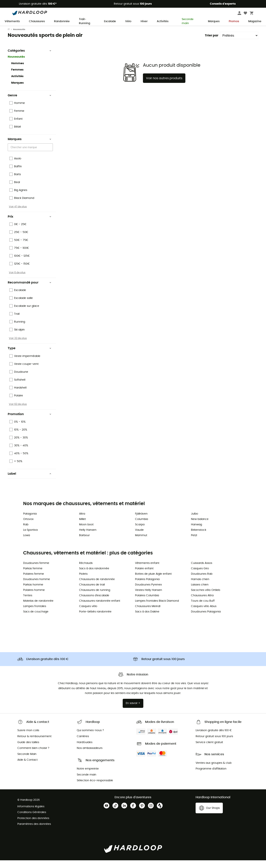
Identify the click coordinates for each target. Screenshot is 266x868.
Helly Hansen (88, 538)
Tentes (28, 603)
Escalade (110, 21)
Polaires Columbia (147, 603)
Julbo (195, 521)
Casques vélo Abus (204, 614)
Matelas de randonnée (38, 609)
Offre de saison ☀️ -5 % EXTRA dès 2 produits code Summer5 (133, 29)
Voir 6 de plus (17, 280)
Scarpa (140, 532)
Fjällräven (141, 521)
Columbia (141, 527)
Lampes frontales (35, 614)
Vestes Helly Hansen (149, 598)
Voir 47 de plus (18, 214)
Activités (163, 21)
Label (30, 481)
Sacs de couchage (36, 619)
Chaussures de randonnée (97, 587)
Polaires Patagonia (147, 587)
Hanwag (196, 532)
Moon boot (86, 532)
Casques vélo (88, 614)
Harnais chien (200, 587)
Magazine (255, 21)
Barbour (84, 543)
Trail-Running (84, 22)
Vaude (139, 538)
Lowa (27, 543)
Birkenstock (199, 538)
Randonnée (62, 21)
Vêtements (12, 21)
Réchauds (86, 571)
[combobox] (31, 155)
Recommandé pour (30, 290)
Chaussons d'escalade (94, 603)
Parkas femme (33, 576)
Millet (82, 527)
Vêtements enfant (147, 571)
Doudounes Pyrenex (148, 592)
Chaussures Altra (202, 603)
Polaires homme (34, 598)
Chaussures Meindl (148, 614)
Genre (30, 103)
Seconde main (186, 22)
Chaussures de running (95, 598)
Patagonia (30, 521)
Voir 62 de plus (18, 412)
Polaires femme (34, 582)
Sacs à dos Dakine (147, 619)
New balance (200, 527)
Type (30, 356)
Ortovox (28, 527)
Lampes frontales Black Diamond (157, 609)
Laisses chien (200, 592)
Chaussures (37, 21)
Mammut (141, 543)
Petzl (194, 543)
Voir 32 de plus (18, 346)
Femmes (17, 77)
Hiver (144, 21)
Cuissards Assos (202, 571)
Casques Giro (200, 576)
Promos (234, 21)
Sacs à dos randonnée (94, 576)
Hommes (18, 71)
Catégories (30, 58)
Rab (26, 532)
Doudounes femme (36, 571)
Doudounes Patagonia (206, 619)
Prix (30, 224)
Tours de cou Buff (203, 609)
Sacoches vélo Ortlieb (206, 598)
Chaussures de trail (92, 592)
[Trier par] (239, 43)
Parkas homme (33, 592)
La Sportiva (30, 538)
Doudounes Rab (202, 582)
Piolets (83, 582)
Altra (82, 521)
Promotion (30, 422)
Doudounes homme (37, 587)
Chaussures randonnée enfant (100, 609)
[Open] (51, 155)
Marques (214, 21)
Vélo (128, 21)
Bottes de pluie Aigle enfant (153, 582)
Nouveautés (16, 65)
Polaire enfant (144, 576)
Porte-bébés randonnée (95, 619)
